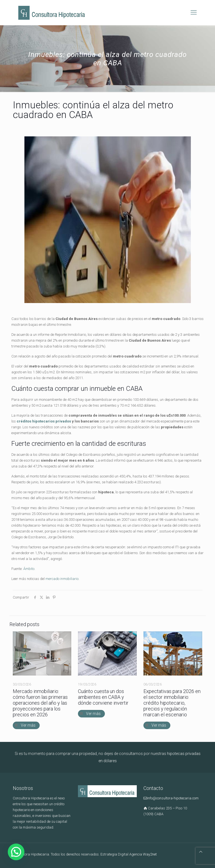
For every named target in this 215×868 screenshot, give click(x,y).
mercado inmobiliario (62, 579)
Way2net (150, 854)
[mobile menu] (194, 12)
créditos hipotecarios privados (44, 421)
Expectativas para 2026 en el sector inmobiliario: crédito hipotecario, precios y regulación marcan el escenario (172, 703)
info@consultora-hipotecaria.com (173, 798)
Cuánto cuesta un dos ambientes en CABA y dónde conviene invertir (103, 697)
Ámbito (29, 569)
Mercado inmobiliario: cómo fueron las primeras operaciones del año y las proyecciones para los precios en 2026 (40, 703)
